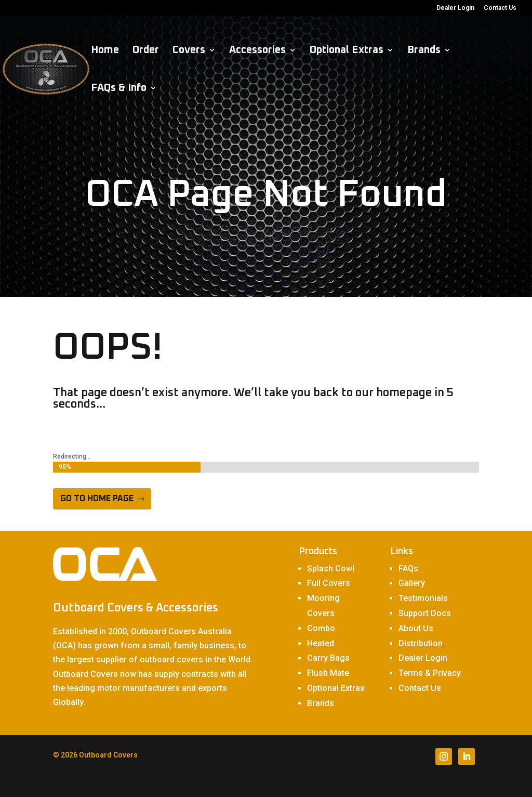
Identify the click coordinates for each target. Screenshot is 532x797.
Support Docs (425, 613)
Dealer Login (455, 8)
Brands (424, 51)
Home (105, 51)
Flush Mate (328, 673)
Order (146, 51)
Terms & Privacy (430, 673)
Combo (321, 628)
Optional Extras (347, 51)
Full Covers (329, 583)
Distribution (421, 643)
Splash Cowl (331, 569)
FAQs (408, 569)
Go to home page (97, 499)
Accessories (257, 51)
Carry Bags (328, 658)
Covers (189, 51)
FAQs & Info (119, 89)
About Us (416, 628)
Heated (321, 643)
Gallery (412, 583)
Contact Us (500, 8)
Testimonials (423, 598)
